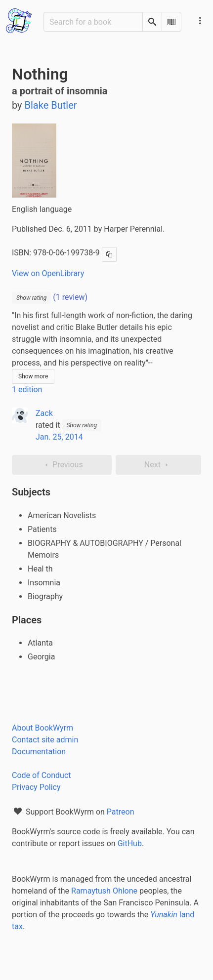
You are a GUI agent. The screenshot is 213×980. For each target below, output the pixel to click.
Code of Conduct (42, 775)
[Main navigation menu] (200, 21)
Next (158, 465)
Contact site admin (45, 740)
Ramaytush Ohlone (104, 891)
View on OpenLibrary (48, 273)
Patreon (121, 812)
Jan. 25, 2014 (59, 437)
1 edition (27, 389)
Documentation (39, 752)
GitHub (130, 843)
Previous (62, 465)
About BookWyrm (43, 728)
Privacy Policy (36, 787)
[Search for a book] (93, 22)
